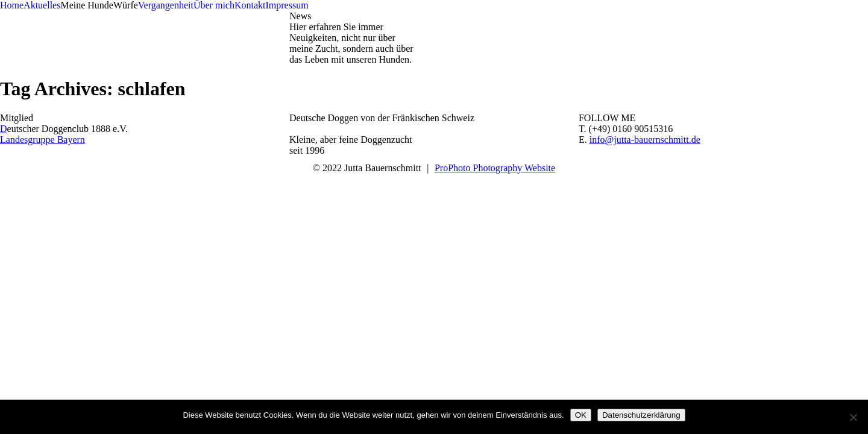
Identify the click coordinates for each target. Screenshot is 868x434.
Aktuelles (42, 5)
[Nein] (853, 417)
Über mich (214, 5)
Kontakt (250, 5)
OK (581, 415)
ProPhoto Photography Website (495, 168)
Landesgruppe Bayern (42, 140)
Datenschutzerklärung (641, 415)
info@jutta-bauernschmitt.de (645, 140)
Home (12, 5)
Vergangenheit (166, 5)
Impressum (287, 5)
